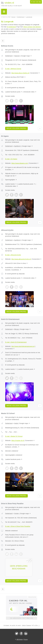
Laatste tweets (11, 184)
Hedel (16, 423)
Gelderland (9, 56)
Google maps (26, 56)
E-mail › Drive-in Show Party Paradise (18, 526)
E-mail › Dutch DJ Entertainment (16, 342)
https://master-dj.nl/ (18, 440)
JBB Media (20, 639)
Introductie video (30, 92)
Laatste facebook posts (14, 92)
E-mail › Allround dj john (13, 255)
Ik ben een (36, 2)
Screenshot (35, 73)
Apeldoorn (17, 146)
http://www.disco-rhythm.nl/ (20, 73)
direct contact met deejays (32, 27)
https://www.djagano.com (20, 163)
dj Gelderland (11, 27)
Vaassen (17, 56)
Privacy (26, 639)
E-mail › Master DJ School (14, 436)
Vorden (16, 514)
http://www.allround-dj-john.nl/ (21, 259)
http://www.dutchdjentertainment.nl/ (23, 346)
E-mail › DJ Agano (11, 159)
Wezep (16, 329)
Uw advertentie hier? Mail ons (21, 618)
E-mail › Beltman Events (13, 69)
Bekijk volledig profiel (16, 128)
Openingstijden (11, 180)
